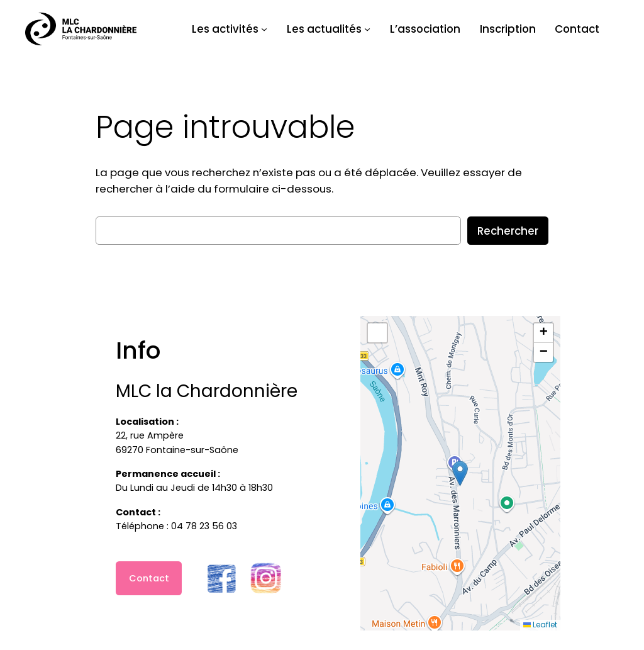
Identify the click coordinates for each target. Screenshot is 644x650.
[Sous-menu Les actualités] (367, 29)
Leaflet (540, 625)
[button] (460, 473)
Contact (149, 578)
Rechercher (508, 231)
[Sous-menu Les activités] (264, 29)
